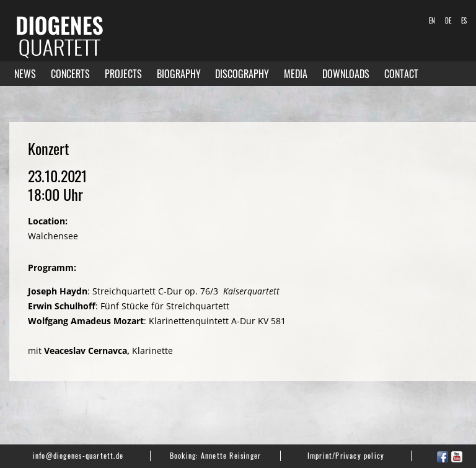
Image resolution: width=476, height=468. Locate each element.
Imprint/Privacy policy (346, 455)
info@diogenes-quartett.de (78, 455)
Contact (401, 74)
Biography (179, 74)
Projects (123, 74)
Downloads (346, 74)
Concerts (70, 74)
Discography (242, 74)
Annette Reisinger (231, 455)
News (25, 74)
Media (296, 74)
